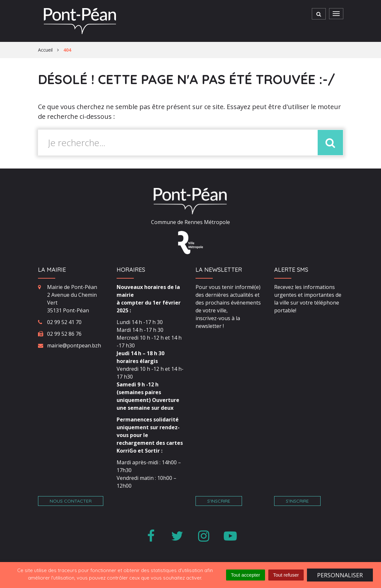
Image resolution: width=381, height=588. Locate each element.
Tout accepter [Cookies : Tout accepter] (246, 575)
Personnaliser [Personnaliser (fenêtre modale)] (340, 575)
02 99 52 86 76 (64, 334)
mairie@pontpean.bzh (74, 345)
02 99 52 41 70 (64, 322)
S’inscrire (219, 501)
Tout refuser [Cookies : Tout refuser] (286, 575)
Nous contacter (71, 501)
